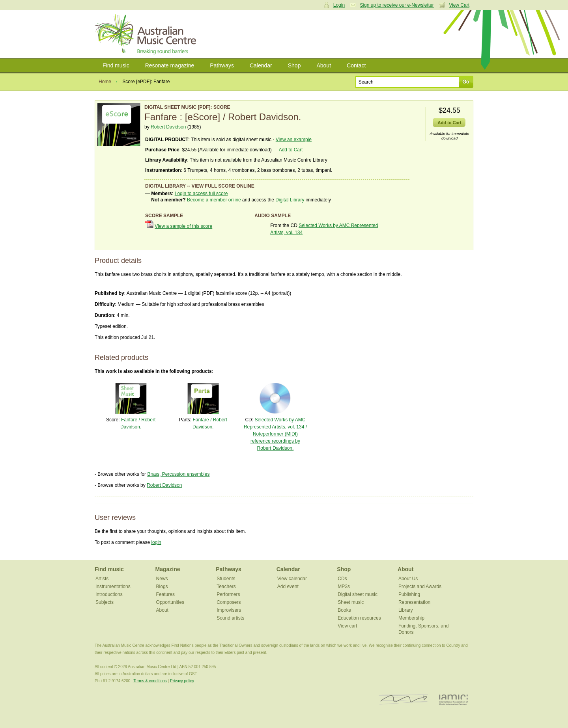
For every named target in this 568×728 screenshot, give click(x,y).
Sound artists (230, 618)
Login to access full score (201, 194)
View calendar (292, 579)
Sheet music (351, 602)
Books (344, 610)
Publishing (409, 594)
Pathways (222, 65)
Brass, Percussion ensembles (178, 474)
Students (226, 579)
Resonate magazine (170, 65)
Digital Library (290, 200)
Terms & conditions (150, 681)
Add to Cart (291, 150)
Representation (414, 602)
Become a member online (214, 200)
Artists (102, 579)
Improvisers (229, 610)
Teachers (226, 586)
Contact (356, 65)
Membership (411, 618)
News (162, 579)
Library (406, 610)
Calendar (261, 65)
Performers (228, 594)
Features (165, 594)
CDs (342, 579)
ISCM (404, 699)
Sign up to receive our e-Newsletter (397, 5)
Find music (116, 65)
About (324, 65)
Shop (294, 65)
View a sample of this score (183, 226)
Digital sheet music (358, 594)
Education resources (359, 618)
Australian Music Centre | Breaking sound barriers (147, 34)
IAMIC (453, 699)
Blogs (162, 586)
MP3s (344, 586)
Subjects (105, 602)
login (156, 542)
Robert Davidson (168, 127)
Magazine (168, 569)
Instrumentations (113, 586)
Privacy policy (182, 681)
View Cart (459, 5)
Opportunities (170, 602)
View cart (347, 626)
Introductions (109, 594)
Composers (229, 602)
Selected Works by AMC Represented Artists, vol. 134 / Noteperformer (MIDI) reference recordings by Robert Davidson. (275, 434)
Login (339, 5)
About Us (408, 579)
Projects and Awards (420, 586)
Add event (288, 586)
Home (105, 82)
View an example (294, 140)
